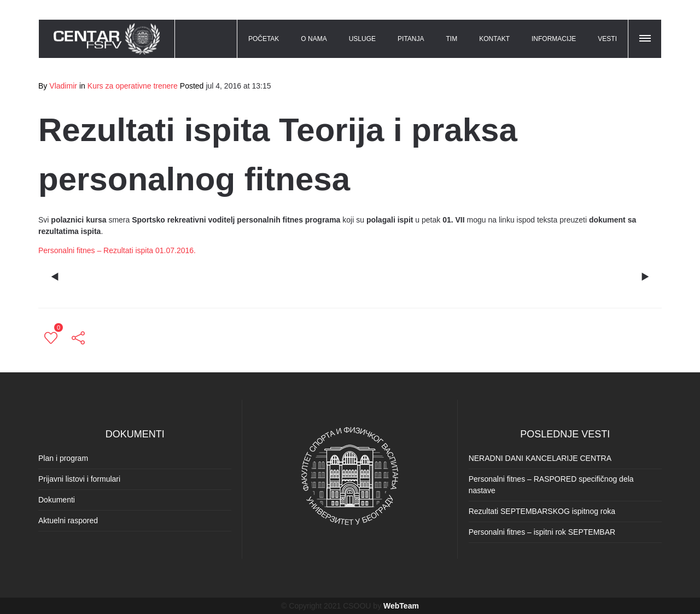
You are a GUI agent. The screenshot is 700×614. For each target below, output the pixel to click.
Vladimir (63, 86)
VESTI (607, 39)
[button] (646, 37)
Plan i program (63, 458)
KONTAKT (494, 39)
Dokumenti (57, 500)
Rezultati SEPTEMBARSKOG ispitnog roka (542, 511)
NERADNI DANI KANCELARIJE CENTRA (540, 458)
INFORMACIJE (554, 39)
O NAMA (314, 39)
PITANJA (411, 39)
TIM (452, 39)
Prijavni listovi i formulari (79, 479)
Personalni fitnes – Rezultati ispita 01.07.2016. (117, 250)
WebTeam (401, 606)
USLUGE (362, 39)
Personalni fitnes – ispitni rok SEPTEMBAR (542, 532)
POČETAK (264, 39)
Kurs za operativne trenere (133, 86)
